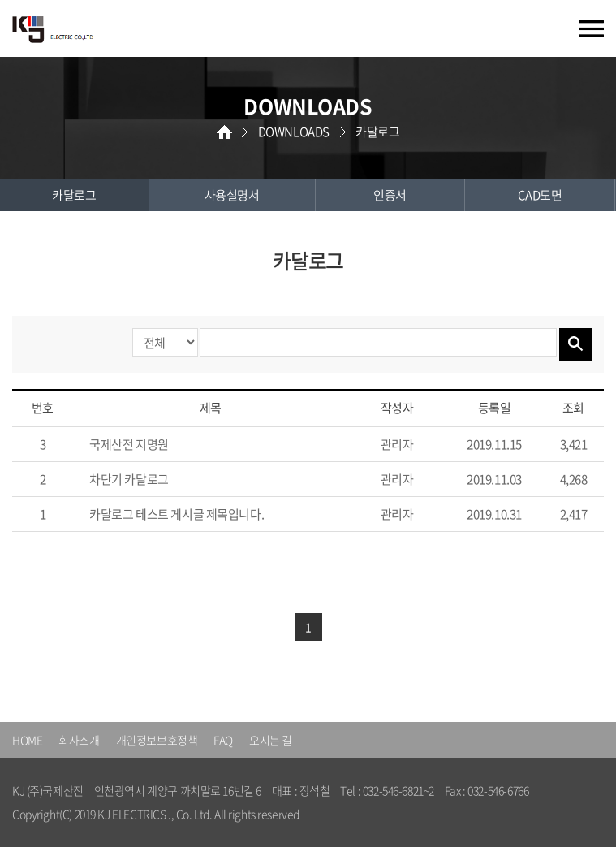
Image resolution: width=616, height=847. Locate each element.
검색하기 (575, 344)
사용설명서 (232, 195)
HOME (27, 740)
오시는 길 (271, 740)
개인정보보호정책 (157, 740)
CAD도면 (540, 195)
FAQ (223, 740)
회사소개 (79, 740)
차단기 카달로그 (129, 479)
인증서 (390, 195)
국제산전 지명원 (129, 444)
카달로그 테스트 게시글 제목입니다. (177, 514)
